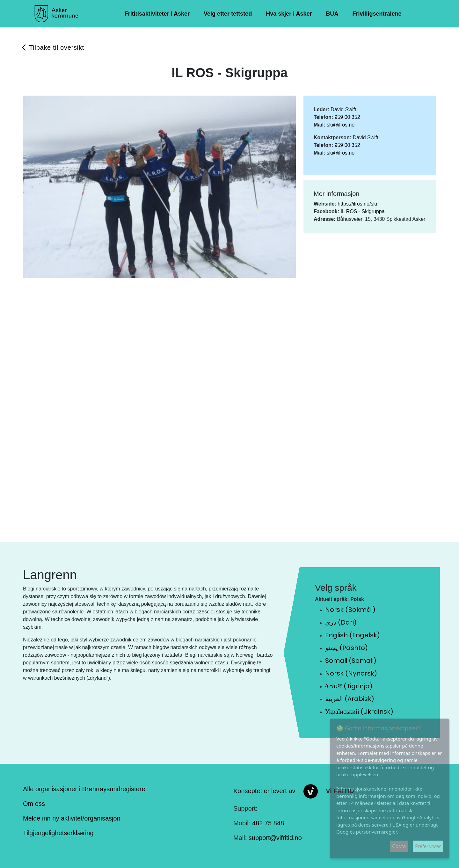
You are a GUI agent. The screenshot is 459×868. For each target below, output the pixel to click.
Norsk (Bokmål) (350, 610)
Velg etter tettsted (228, 14)
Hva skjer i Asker (289, 14)
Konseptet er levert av (264, 791)
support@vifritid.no (275, 838)
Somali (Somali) (351, 661)
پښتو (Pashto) (346, 648)
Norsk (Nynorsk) (351, 673)
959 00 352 (347, 117)
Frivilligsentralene (377, 14)
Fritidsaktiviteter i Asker (157, 14)
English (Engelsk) (353, 635)
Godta (399, 846)
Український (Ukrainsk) (359, 712)
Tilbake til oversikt (57, 47)
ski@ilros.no (341, 125)
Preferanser (428, 846)
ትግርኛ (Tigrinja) (349, 686)
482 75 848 (268, 823)
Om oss (34, 804)
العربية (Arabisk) (350, 699)
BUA (332, 14)
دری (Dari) (341, 622)
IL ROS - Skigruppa (362, 211)
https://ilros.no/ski (357, 204)
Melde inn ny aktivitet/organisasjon (72, 818)
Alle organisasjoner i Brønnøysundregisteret (85, 789)
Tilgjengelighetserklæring (58, 833)
